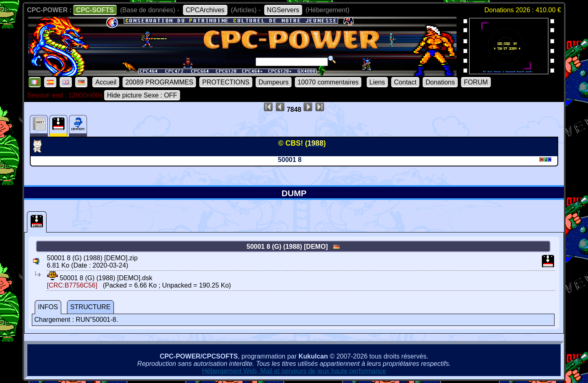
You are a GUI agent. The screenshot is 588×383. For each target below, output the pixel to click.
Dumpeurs (274, 82)
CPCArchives (205, 10)
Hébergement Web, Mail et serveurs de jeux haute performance (294, 371)
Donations (440, 82)
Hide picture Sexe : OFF (142, 95)
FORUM (476, 82)
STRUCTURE (90, 307)
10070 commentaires (328, 82)
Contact (405, 82)
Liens (377, 82)
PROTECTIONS (226, 82)
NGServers (283, 10)
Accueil (106, 82)
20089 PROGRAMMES (159, 82)
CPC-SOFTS (95, 10)
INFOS (48, 307)
